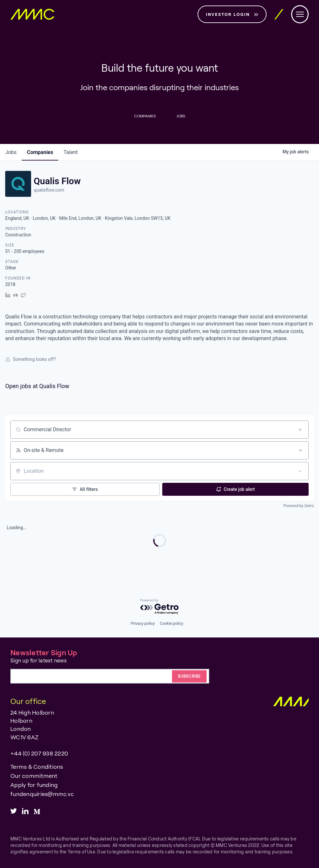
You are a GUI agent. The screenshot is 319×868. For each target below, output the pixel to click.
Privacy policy (142, 624)
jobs (11, 152)
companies (40, 152)
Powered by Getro (299, 506)
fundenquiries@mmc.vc (42, 794)
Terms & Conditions (37, 767)
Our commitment (34, 776)
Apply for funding (34, 785)
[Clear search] (300, 430)
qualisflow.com (49, 190)
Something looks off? (30, 359)
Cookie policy (172, 624)
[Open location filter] (300, 471)
